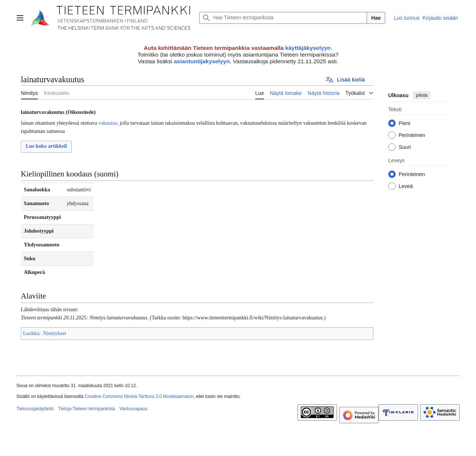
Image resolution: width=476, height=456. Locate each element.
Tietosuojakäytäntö (35, 409)
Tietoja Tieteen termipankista (86, 409)
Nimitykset (55, 333)
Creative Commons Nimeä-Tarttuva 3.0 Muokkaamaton (139, 396)
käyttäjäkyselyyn (308, 48)
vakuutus (108, 123)
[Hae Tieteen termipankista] (283, 18)
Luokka (31, 333)
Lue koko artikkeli (46, 146)
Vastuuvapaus (133, 409)
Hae (376, 18)
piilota (422, 95)
